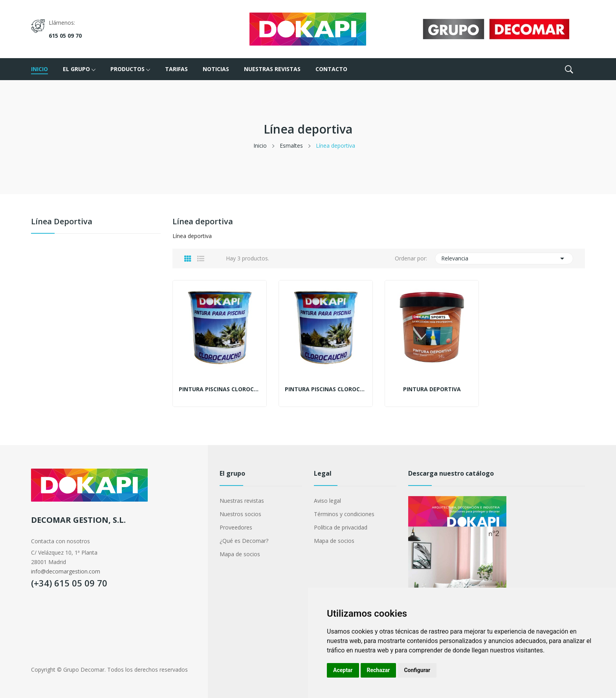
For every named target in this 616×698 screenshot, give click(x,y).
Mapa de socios (240, 554)
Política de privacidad (341, 527)
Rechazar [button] (379, 670)
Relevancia (504, 258)
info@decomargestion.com (66, 571)
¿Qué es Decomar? (244, 541)
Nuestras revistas (242, 501)
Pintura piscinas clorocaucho (220, 389)
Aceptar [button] (343, 670)
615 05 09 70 (65, 36)
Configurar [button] (417, 670)
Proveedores (236, 527)
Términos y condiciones (344, 514)
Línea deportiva (62, 222)
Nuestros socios (240, 514)
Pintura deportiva (432, 389)
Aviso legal (327, 501)
